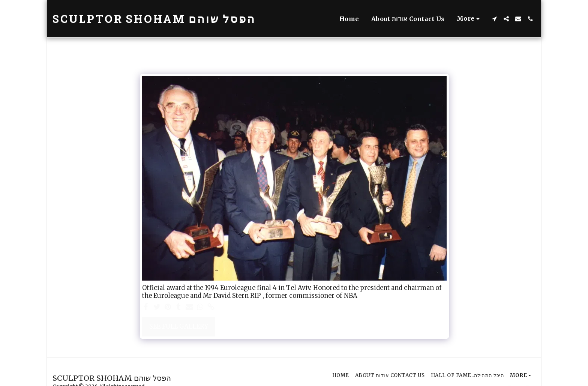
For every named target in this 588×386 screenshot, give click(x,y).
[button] (494, 19)
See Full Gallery (179, 327)
